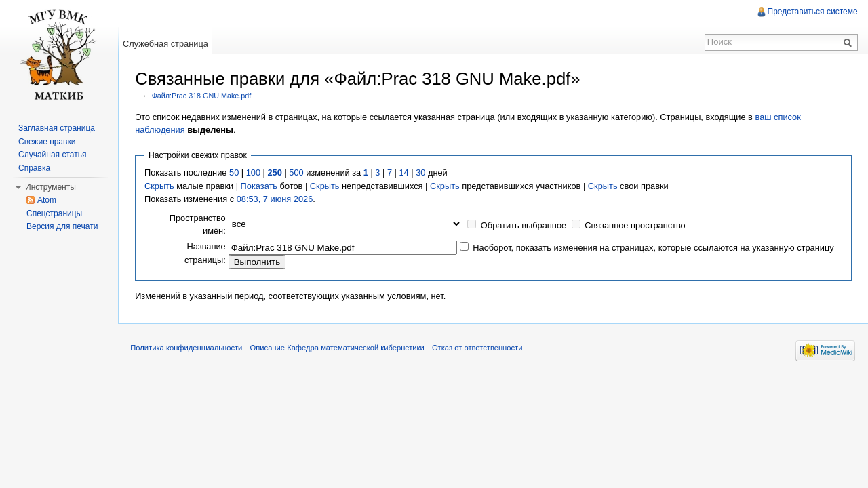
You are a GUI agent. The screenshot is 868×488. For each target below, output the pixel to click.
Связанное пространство (636, 225)
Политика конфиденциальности (189, 348)
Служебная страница (167, 44)
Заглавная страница (57, 128)
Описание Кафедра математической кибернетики (339, 348)
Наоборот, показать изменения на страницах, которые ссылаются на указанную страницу (654, 248)
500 (297, 172)
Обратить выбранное (525, 225)
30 (422, 172)
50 (235, 172)
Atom (47, 200)
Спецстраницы (54, 213)
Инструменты (51, 187)
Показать (260, 185)
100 (255, 172)
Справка (34, 168)
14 (405, 172)
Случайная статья (52, 155)
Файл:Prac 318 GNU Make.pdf (203, 95)
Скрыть (161, 185)
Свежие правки (47, 142)
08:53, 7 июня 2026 (276, 198)
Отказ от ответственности (480, 348)
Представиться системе (812, 12)
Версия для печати (62, 226)
